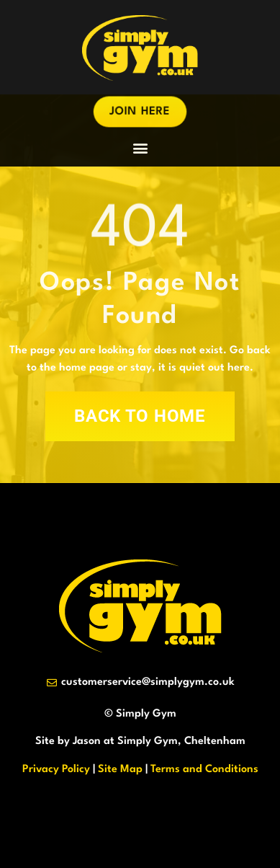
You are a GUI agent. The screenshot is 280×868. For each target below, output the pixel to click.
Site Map (120, 770)
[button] (140, 147)
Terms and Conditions (204, 770)
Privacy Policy (56, 770)
